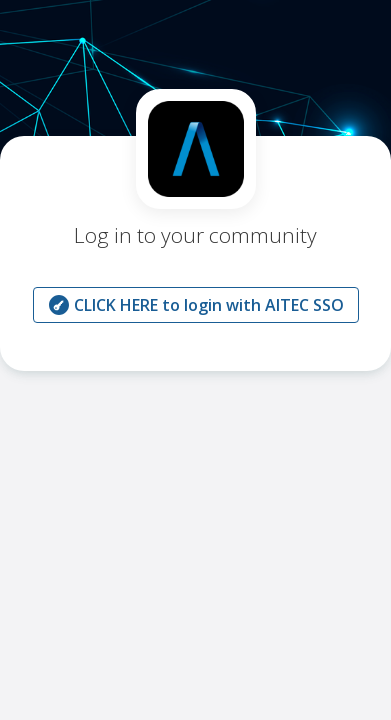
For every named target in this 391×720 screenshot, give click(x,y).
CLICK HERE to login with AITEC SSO (195, 305)
